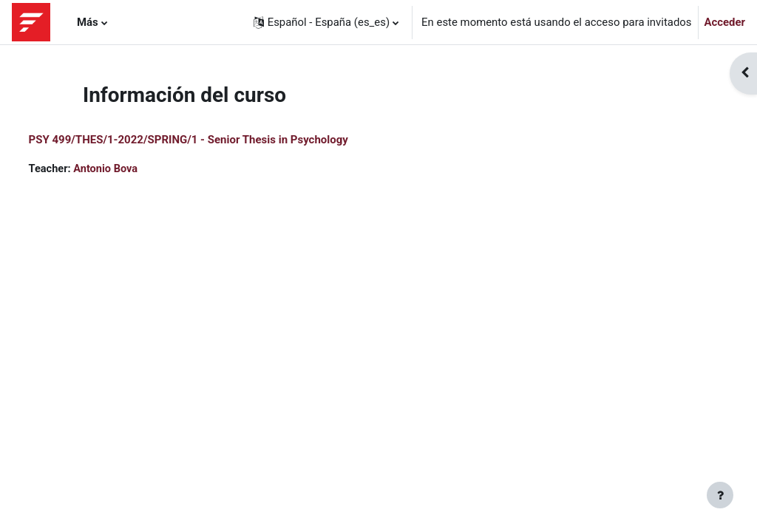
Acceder (725, 22)
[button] (326, 22)
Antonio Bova (135, 169)
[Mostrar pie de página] (720, 495)
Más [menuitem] (88, 22)
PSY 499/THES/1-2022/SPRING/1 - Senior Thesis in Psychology (216, 140)
